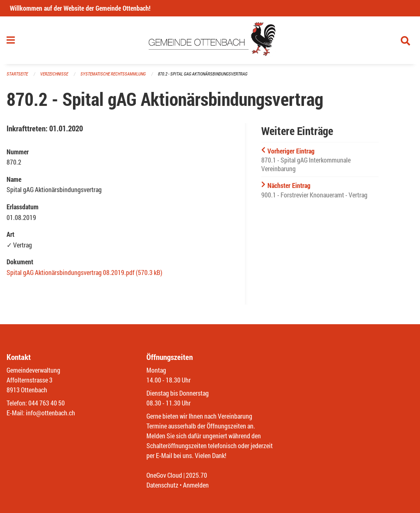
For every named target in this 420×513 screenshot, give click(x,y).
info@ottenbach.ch (50, 413)
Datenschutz (162, 485)
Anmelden (196, 485)
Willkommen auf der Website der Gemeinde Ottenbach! (80, 8)
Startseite (17, 74)
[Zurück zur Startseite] (210, 40)
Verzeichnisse (54, 74)
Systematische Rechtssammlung (113, 74)
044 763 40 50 (47, 403)
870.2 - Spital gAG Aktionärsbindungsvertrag (203, 74)
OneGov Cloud (164, 475)
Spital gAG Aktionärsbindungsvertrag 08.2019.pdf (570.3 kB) (84, 272)
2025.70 (196, 475)
